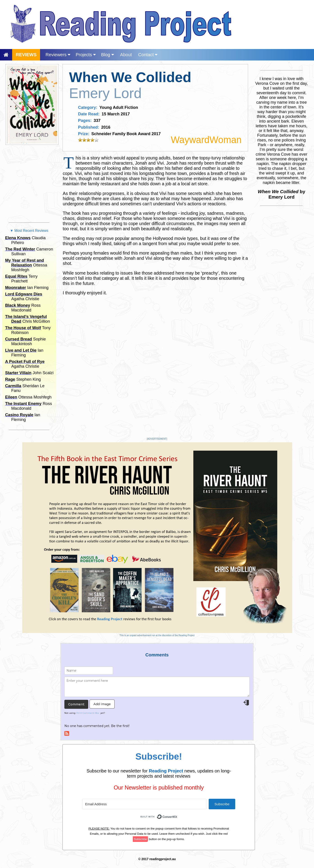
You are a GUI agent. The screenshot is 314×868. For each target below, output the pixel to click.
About (126, 55)
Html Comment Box (88, 713)
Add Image (102, 704)
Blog (107, 55)
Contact (148, 55)
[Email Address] (144, 804)
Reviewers (58, 55)
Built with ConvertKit (177, 814)
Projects (86, 55)
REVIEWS (26, 55)
